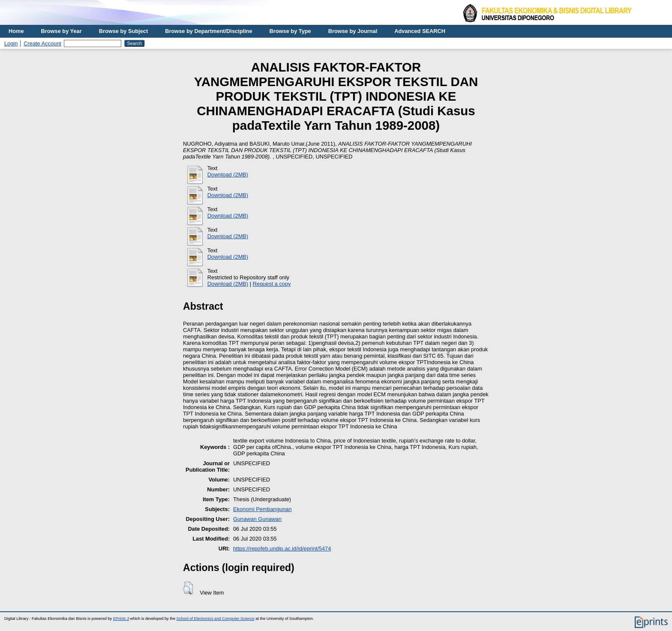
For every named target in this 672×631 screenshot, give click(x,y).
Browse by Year (61, 31)
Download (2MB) (228, 175)
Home (16, 31)
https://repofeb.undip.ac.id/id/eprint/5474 (282, 549)
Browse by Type (290, 31)
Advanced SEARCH (420, 31)
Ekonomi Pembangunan (262, 509)
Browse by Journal (353, 31)
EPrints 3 (121, 619)
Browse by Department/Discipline (208, 31)
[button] (188, 588)
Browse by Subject (124, 31)
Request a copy (272, 284)
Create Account (42, 43)
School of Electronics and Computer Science (216, 619)
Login (11, 43)
